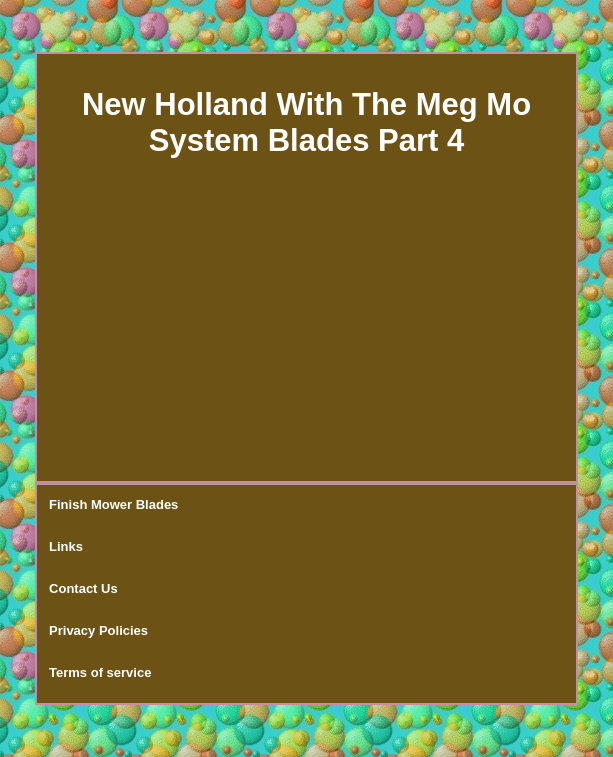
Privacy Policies (98, 630)
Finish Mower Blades (113, 504)
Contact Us (83, 588)
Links (66, 546)
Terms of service (100, 672)
